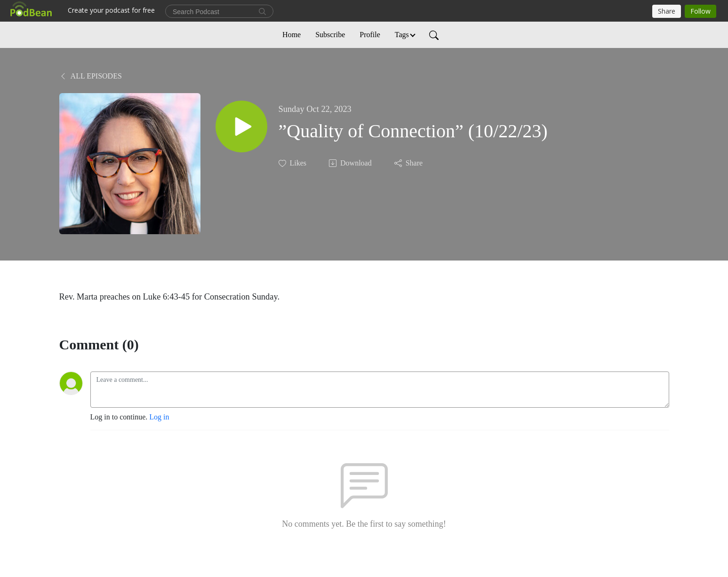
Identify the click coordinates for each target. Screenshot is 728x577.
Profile (370, 35)
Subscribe (330, 35)
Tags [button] (402, 35)
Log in (159, 417)
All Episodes (91, 76)
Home (292, 35)
